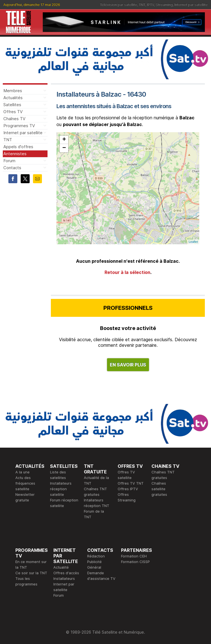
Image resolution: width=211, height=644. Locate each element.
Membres (13, 91)
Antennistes (15, 154)
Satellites (12, 105)
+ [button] (64, 140)
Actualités (13, 98)
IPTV (150, 5)
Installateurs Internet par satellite (64, 584)
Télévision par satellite (119, 5)
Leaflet (193, 242)
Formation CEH (134, 556)
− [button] (64, 148)
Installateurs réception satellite (61, 489)
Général (94, 567)
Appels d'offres (18, 147)
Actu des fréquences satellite (25, 483)
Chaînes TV (14, 119)
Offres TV (13, 112)
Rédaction (96, 556)
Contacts (12, 168)
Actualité (61, 567)
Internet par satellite (191, 5)
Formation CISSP (135, 562)
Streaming (164, 5)
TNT (142, 5)
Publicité (94, 562)
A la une (22, 472)
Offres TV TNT (131, 483)
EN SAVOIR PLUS (128, 365)
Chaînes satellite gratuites (159, 489)
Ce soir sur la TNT (31, 573)
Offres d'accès (66, 573)
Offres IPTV (128, 489)
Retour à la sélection (127, 272)
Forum (9, 161)
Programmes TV (19, 126)
